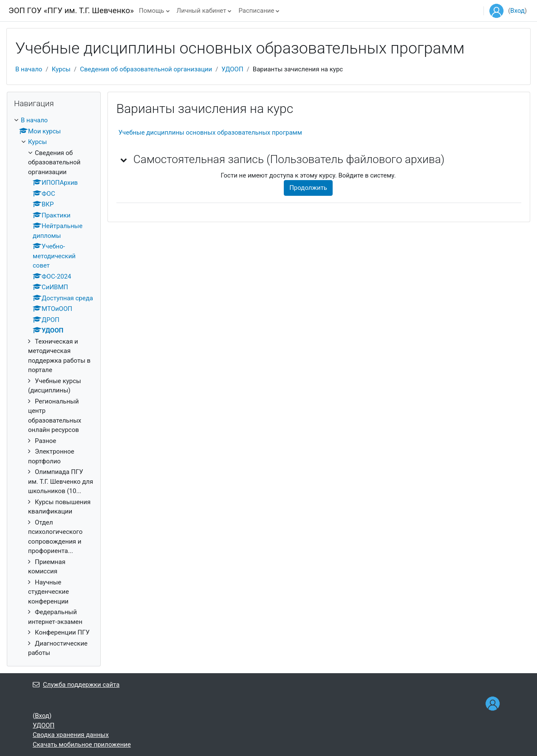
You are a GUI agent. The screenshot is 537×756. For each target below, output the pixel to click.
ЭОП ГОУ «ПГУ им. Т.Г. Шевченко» (71, 11)
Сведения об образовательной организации (146, 69)
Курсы (61, 69)
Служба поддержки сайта (76, 685)
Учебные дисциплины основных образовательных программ (210, 133)
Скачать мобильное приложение (82, 745)
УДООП (232, 69)
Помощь (152, 11)
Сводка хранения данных (71, 735)
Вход (517, 11)
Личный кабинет (202, 11)
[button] (124, 160)
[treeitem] (54, 387)
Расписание (256, 11)
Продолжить (308, 188)
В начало (29, 69)
